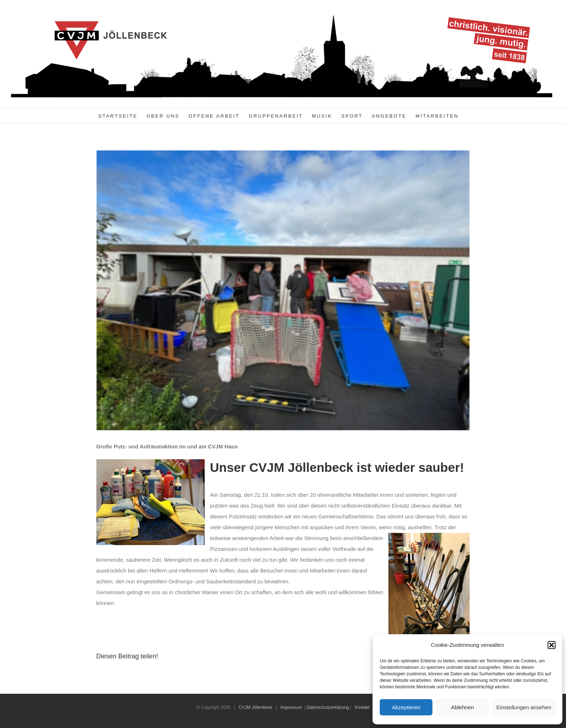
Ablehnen (462, 707)
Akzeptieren (406, 707)
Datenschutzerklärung (328, 707)
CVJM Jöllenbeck (255, 707)
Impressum (291, 707)
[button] (552, 645)
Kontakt (362, 707)
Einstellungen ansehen (524, 707)
